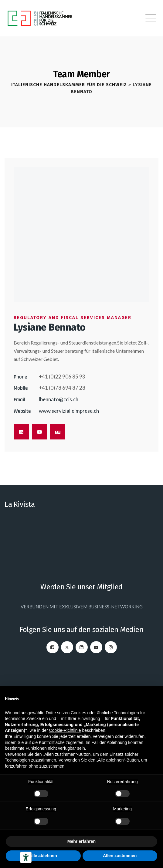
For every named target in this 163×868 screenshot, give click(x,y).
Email (19, 400)
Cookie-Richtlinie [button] (65, 730)
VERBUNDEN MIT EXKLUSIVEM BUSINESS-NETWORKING (82, 607)
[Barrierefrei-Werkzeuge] (26, 857)
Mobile (21, 388)
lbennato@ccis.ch (59, 399)
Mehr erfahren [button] (81, 841)
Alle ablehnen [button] (43, 856)
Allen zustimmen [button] (120, 856)
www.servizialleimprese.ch (69, 411)
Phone (20, 377)
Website (22, 411)
